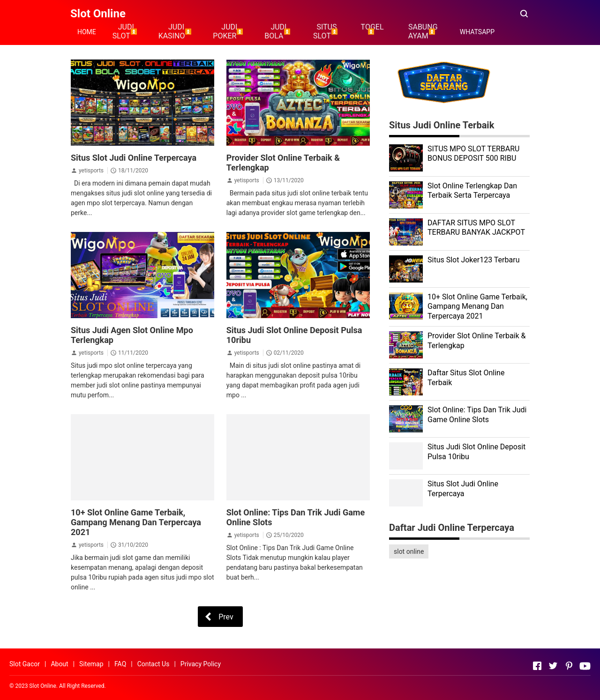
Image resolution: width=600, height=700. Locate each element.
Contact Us (154, 664)
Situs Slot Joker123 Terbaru (473, 260)
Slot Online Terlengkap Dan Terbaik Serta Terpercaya (472, 191)
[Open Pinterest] (569, 666)
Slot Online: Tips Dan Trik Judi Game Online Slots (477, 415)
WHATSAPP (477, 32)
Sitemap (91, 664)
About (59, 664)
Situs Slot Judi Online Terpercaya (134, 158)
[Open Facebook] (537, 666)
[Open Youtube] (585, 666)
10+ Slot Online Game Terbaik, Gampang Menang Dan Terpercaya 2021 (136, 522)
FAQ (120, 664)
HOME (87, 32)
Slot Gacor (25, 664)
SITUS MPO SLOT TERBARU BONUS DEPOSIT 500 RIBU (474, 154)
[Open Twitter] (553, 666)
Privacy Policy (201, 664)
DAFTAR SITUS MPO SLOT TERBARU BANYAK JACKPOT (476, 228)
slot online (409, 551)
